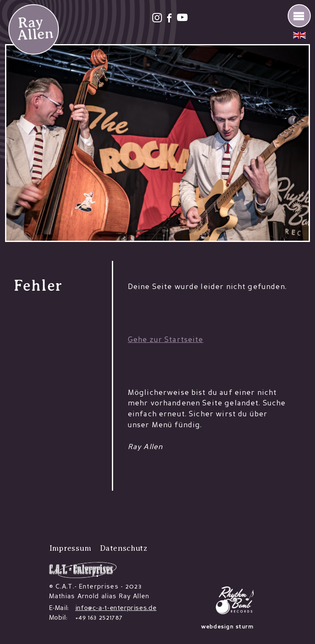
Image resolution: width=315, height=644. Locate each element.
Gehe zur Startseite (166, 340)
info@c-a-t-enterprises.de (116, 608)
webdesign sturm (227, 627)
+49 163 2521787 (99, 618)
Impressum (70, 548)
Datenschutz (123, 548)
